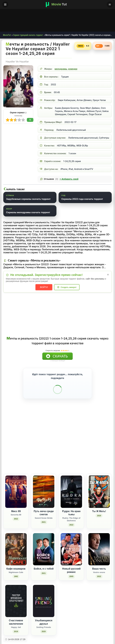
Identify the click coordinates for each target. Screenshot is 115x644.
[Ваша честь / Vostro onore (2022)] (99, 548)
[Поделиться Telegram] (107, 453)
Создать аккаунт (69, 287)
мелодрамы (61, 69)
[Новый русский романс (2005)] (71, 548)
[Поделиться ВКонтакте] (79, 453)
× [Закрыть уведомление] (108, 275)
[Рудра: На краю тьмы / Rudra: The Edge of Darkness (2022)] (71, 494)
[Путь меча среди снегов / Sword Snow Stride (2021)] (44, 494)
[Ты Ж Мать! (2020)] (99, 494)
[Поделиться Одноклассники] (90, 453)
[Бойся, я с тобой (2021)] (44, 548)
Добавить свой (69, 179)
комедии (73, 69)
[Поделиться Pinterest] (101, 453)
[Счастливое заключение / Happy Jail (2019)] (16, 602)
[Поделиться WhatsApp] (96, 453)
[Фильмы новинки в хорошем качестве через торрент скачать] (57, 5)
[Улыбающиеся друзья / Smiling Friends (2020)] (44, 602)
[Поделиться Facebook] (85, 453)
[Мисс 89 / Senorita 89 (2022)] (16, 494)
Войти (44, 287)
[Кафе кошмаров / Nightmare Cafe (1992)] (16, 548)
